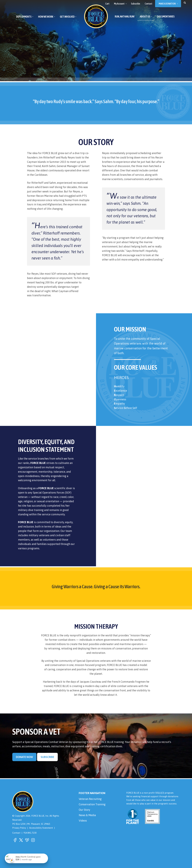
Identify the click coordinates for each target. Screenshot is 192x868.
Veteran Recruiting (90, 799)
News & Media (87, 815)
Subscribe (47, 757)
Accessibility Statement (41, 828)
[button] (185, 3)
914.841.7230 (30, 833)
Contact (16, 833)
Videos (83, 821)
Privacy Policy (19, 828)
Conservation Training (92, 804)
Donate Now (24, 757)
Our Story (84, 810)
